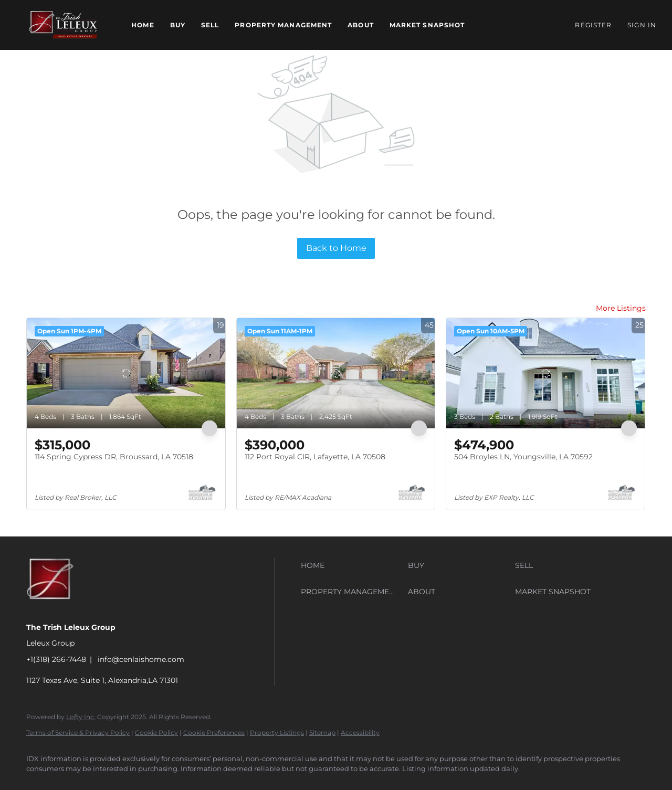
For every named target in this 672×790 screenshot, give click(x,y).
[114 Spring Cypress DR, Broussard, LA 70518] (126, 373)
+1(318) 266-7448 (56, 659)
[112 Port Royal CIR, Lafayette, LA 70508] (336, 373)
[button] (63, 25)
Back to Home (336, 248)
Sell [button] (210, 25)
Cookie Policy (156, 733)
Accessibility (360, 733)
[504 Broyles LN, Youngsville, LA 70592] (545, 373)
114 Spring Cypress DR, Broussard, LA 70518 (114, 457)
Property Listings (277, 733)
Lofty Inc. (81, 717)
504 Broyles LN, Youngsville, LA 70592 (523, 457)
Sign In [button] (642, 25)
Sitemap (322, 733)
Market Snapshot (427, 25)
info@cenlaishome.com (141, 659)
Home (143, 25)
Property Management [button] (283, 25)
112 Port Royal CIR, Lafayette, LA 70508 (315, 457)
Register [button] (593, 25)
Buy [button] (178, 25)
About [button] (361, 25)
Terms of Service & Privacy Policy (78, 733)
